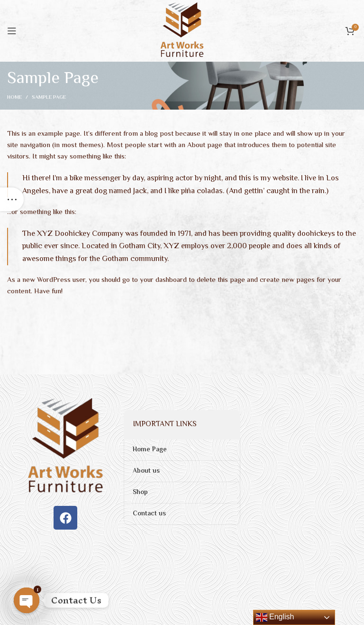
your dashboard (163, 280)
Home (14, 98)
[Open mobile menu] (12, 31)
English (275, 617)
